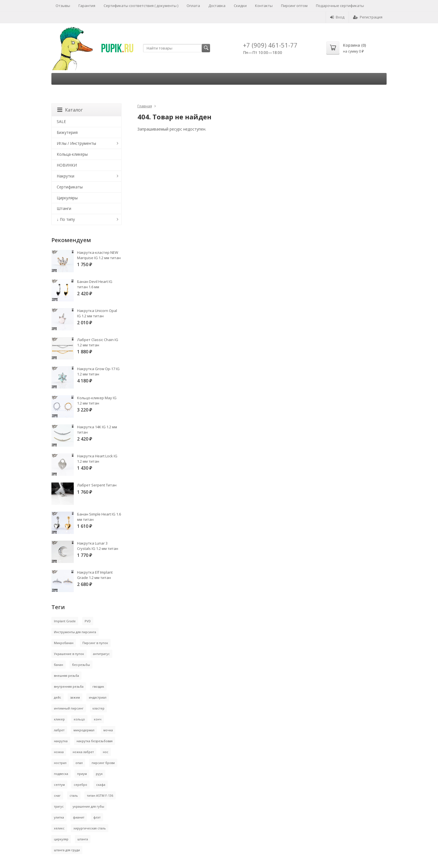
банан (59, 665)
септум (59, 785)
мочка (108, 730)
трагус (59, 806)
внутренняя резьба (69, 686)
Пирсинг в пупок (95, 643)
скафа (101, 785)
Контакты (264, 6)
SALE (61, 121)
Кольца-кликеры (72, 154)
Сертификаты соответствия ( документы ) (141, 6)
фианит (79, 817)
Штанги (64, 208)
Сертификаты (70, 187)
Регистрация (368, 17)
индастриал (98, 697)
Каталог (70, 110)
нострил (60, 763)
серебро (80, 785)
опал (79, 763)
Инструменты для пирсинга (75, 632)
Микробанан (64, 643)
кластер (98, 708)
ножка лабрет (83, 752)
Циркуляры (67, 198)
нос (106, 752)
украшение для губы (88, 806)
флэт (97, 817)
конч (98, 719)
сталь (74, 795)
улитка (59, 817)
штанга (83, 839)
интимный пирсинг (69, 708)
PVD (88, 621)
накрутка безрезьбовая (95, 741)
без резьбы (81, 665)
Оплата (193, 6)
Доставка (217, 6)
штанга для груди (67, 850)
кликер (59, 719)
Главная (145, 106)
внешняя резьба (66, 676)
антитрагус (101, 654)
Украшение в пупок (69, 654)
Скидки (240, 6)
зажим (75, 697)
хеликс (59, 828)
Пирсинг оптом (294, 6)
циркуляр (61, 839)
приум (82, 774)
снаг (57, 795)
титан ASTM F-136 (100, 795)
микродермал (84, 730)
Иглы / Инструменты (76, 143)
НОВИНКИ (67, 165)
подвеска (61, 774)
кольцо (79, 719)
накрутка (61, 741)
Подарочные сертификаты (340, 6)
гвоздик (98, 686)
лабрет (59, 730)
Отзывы (63, 6)
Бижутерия (67, 132)
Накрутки (66, 176)
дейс (58, 697)
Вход (337, 17)
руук (99, 774)
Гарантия (87, 6)
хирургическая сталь (90, 828)
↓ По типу (66, 219)
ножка (59, 752)
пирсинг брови (103, 763)
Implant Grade (65, 621)
